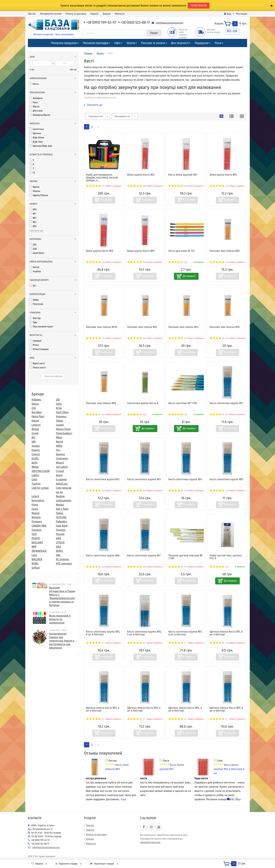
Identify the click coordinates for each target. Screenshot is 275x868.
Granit (35, 433)
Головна (88, 53)
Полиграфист (64, 433)
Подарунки (202, 43)
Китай (34, 267)
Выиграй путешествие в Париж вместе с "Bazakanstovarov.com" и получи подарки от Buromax (62, 596)
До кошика (189, 276)
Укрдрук (37, 530)
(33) (137, 186)
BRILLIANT (37, 542)
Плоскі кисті (38, 368)
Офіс (117, 43)
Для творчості (180, 43)
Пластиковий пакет (41, 327)
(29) (95, 415)
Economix (61, 479)
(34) (95, 567)
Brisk (59, 408)
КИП (58, 538)
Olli (33, 245)
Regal (59, 475)
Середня (36, 341)
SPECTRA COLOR (41, 471)
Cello (34, 479)
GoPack (36, 568)
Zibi (33, 249)
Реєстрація (242, 14)
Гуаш (34, 102)
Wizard (60, 463)
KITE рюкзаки (64, 563)
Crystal (60, 471)
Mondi (35, 467)
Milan (59, 437)
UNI (34, 442)
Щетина (35, 133)
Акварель (36, 98)
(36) (137, 567)
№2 (33, 218)
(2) (136, 643)
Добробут (62, 521)
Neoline (60, 496)
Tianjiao (36, 484)
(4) (177, 719)
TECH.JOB (61, 517)
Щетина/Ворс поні (41, 146)
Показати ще (36, 231)
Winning (36, 517)
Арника (60, 454)
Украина (61, 416)
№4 (33, 226)
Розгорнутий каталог (51, 14)
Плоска (35, 191)
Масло (34, 107)
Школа (131, 43)
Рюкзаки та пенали (153, 43)
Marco (59, 442)
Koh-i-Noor (62, 509)
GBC (58, 555)
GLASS (35, 458)
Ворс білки (37, 138)
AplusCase (62, 484)
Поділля (61, 530)
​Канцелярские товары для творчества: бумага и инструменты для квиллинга (62, 641)
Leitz (34, 555)
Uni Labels (62, 467)
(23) (219, 491)
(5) (95, 719)
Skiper (35, 404)
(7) (95, 186)
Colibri (35, 475)
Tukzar (60, 421)
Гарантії (94, 14)
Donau (35, 421)
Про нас (32, 14)
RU (229, 31)
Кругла (35, 187)
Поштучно (36, 304)
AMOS (59, 446)
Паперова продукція (64, 43)
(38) (95, 262)
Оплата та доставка (76, 14)
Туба (33, 322)
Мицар (60, 505)
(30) (137, 415)
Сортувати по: (96, 116)
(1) (95, 643)
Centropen (62, 458)
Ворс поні (36, 142)
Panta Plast (38, 416)
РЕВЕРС (36, 538)
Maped (36, 513)
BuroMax (37, 412)
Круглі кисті (37, 363)
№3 (33, 222)
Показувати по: (122, 116)
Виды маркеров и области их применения (60, 619)
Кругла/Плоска (39, 195)
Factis (35, 509)
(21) (178, 338)
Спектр (36, 454)
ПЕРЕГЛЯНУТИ (199, 6)
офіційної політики (150, 842)
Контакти (120, 14)
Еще (123, 799)
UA (235, 31)
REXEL (59, 551)
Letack (35, 496)
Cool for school (40, 488)
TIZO (34, 534)
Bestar (35, 429)
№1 (33, 214)
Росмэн (60, 534)
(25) (219, 415)
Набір (34, 300)
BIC (33, 437)
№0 (33, 209)
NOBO (35, 563)
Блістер (35, 318)
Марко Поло (63, 429)
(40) (219, 567)
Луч (58, 450)
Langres (36, 425)
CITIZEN (60, 542)
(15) (219, 643)
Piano (35, 505)
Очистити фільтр (53, 376)
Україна (35, 271)
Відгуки (107, 14)
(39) (178, 262)
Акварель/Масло (40, 115)
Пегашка (37, 521)
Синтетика (37, 129)
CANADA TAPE (39, 526)
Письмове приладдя (96, 43)
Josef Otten (37, 253)
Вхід (228, 14)
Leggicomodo (64, 500)
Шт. (33, 286)
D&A (58, 547)
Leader (60, 425)
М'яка (34, 345)
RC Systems (63, 559)
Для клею (36, 111)
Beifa (35, 463)
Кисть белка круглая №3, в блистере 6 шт (229, 769)
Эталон (36, 446)
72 (32, 173)
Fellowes (36, 400)
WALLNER (37, 559)
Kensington (38, 500)
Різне (218, 43)
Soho (59, 404)
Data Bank (62, 526)
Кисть (34, 84)
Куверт (36, 450)
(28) (178, 186)
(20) (137, 338)
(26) (137, 262)
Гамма (60, 513)
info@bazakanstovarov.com (169, 23)
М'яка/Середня (39, 349)
